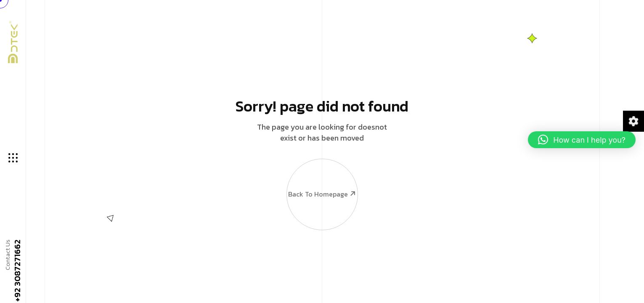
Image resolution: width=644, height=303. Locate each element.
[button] (582, 140)
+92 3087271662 (17, 271)
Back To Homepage (322, 177)
